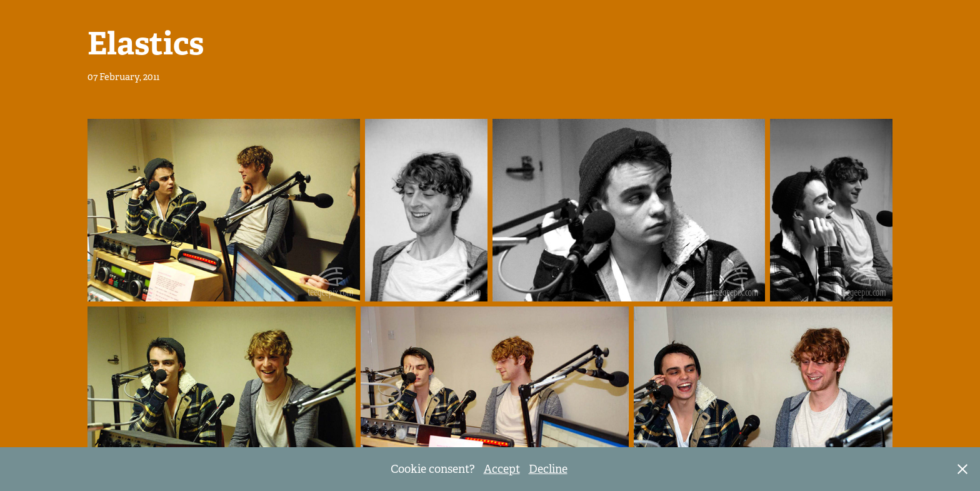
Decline (548, 469)
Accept (502, 469)
